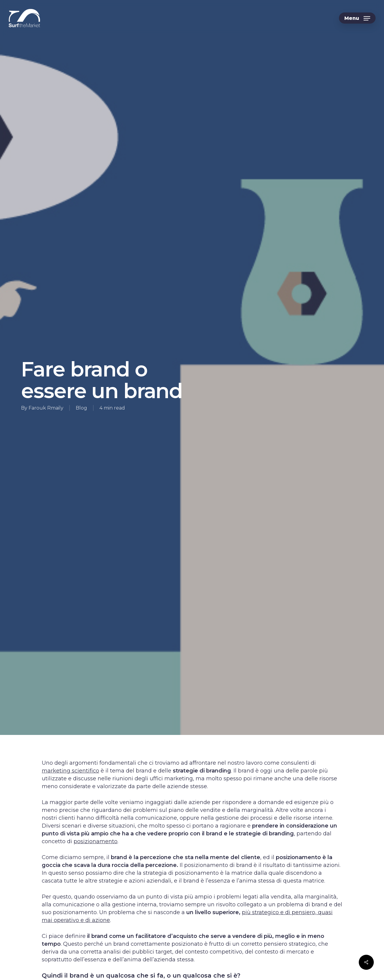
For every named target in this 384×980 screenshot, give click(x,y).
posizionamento (96, 841)
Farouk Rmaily (46, 408)
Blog (81, 408)
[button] (357, 18)
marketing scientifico (70, 771)
